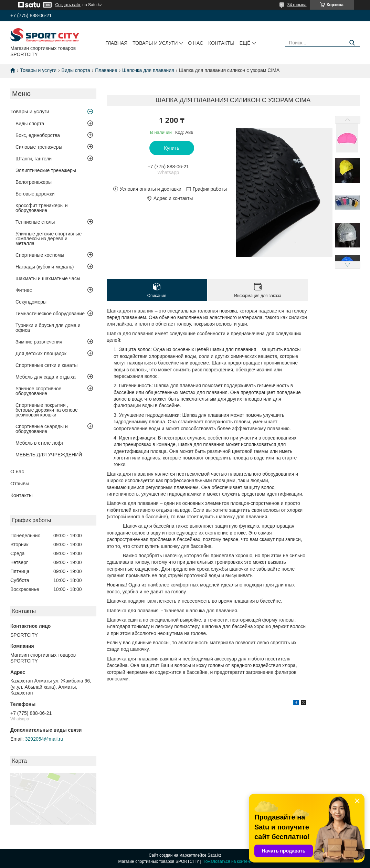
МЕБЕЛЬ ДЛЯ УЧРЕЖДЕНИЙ (49, 455)
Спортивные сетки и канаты (46, 365)
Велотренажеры (34, 182)
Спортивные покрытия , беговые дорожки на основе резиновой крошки (47, 410)
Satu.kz (214, 855)
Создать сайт (68, 5)
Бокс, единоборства (38, 135)
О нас (195, 43)
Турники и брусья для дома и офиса (48, 328)
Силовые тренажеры (39, 147)
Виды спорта (76, 70)
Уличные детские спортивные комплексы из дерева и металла (49, 239)
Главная (116, 43)
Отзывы (20, 483)
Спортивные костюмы (40, 255)
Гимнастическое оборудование (50, 314)
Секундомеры (31, 302)
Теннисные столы (35, 222)
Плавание (106, 70)
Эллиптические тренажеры (46, 170)
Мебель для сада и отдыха (45, 377)
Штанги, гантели (34, 159)
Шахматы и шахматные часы (48, 278)
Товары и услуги (155, 43)
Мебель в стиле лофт (40, 443)
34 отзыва (297, 5)
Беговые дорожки (35, 194)
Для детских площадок (41, 353)
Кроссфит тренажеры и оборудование (42, 208)
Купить (172, 148)
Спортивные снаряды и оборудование (42, 429)
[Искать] (352, 43)
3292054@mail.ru (44, 739)
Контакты (221, 43)
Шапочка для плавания (148, 70)
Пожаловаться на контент (227, 861)
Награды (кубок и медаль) (45, 267)
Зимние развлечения (39, 342)
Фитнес (24, 290)
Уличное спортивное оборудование (38, 391)
